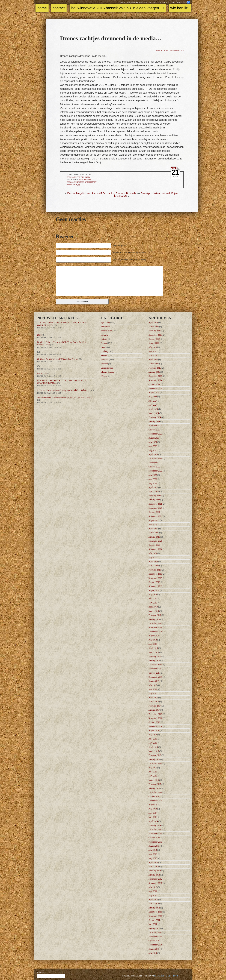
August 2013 (154, 846)
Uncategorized (107, 368)
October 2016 (154, 722)
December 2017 (155, 665)
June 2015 (153, 772)
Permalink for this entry (78, 177)
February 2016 (155, 755)
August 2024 (154, 393)
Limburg (104, 351)
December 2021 (155, 504)
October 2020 (154, 545)
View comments (177, 51)
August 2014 (154, 805)
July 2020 (153, 553)
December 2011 (155, 912)
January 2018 (154, 660)
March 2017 (154, 702)
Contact (59, 8)
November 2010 (155, 937)
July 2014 (153, 809)
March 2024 (154, 413)
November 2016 (155, 718)
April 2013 (153, 862)
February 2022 (155, 496)
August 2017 (154, 681)
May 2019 (153, 603)
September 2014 (155, 801)
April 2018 (153, 648)
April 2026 (153, 322)
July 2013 (153, 850)
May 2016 (153, 743)
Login (176, 976)
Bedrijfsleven (85, 180)
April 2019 (153, 607)
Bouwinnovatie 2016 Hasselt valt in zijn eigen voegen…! (118, 8)
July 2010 (153, 953)
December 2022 (155, 458)
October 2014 (154, 796)
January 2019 (154, 619)
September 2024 (155, 389)
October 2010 (154, 941)
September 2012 (155, 883)
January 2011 (154, 928)
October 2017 (154, 673)
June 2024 (153, 401)
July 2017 (153, 685)
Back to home (162, 51)
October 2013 (154, 838)
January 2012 (154, 908)
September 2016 (155, 726)
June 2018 (153, 644)
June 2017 (153, 689)
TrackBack (74, 185)
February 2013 (155, 871)
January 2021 (154, 537)
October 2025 (154, 339)
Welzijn (104, 376)
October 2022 (154, 467)
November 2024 (155, 380)
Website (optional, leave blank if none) (129, 260)
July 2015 (153, 768)
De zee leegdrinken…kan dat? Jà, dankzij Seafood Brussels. (102, 193)
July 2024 (153, 397)
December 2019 (155, 574)
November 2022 (155, 463)
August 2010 (154, 949)
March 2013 (154, 867)
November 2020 (155, 541)
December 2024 (155, 376)
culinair (104, 339)
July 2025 (153, 347)
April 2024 (153, 409)
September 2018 (155, 632)
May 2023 (153, 450)
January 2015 (154, 788)
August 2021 (154, 520)
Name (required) (120, 245)
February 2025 (155, 368)
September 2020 (155, 549)
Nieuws (104, 356)
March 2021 (154, 533)
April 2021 (153, 529)
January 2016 (154, 759)
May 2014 (153, 817)
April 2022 (153, 487)
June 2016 (153, 739)
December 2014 (155, 792)
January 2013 (154, 875)
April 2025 (153, 360)
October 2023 (154, 430)
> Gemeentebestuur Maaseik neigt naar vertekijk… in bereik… (64, 390)
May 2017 (153, 694)
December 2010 (155, 932)
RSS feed (183, 2)
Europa (104, 343)
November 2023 (155, 426)
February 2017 (155, 706)
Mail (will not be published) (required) (129, 252)
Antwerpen (105, 327)
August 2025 (154, 343)
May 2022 (153, 483)
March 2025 (154, 364)
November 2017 (155, 669)
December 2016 (155, 714)
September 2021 (155, 516)
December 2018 (155, 623)
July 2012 (153, 887)
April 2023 (153, 454)
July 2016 (153, 735)
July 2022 (153, 475)
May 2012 (153, 895)
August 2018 (154, 636)
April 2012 (153, 899)
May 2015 (153, 776)
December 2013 (155, 829)
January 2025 (154, 372)
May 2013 (153, 858)
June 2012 (153, 891)
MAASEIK (42, 373)
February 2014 (155, 825)
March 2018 (154, 652)
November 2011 (155, 916)
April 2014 (153, 821)
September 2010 (155, 945)
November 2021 (155, 508)
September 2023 (155, 434)
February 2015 (155, 784)
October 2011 (154, 920)
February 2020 (155, 570)
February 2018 (155, 656)
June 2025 (153, 351)
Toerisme (105, 360)
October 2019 (154, 582)
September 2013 (155, 842)
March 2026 (154, 327)
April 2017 (153, 698)
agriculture (105, 322)
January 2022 (154, 500)
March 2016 (154, 751)
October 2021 (154, 512)
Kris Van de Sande (162, 976)
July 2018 (153, 640)
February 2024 (155, 417)
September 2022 (155, 471)
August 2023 (154, 438)
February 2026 (155, 331)
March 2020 (154, 566)
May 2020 (153, 557)
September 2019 (155, 586)
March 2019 (154, 611)
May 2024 (153, 405)
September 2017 (155, 677)
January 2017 (154, 710)
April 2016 (153, 747)
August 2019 (154, 590)
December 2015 (155, 763)
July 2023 (153, 442)
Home (42, 8)
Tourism (104, 364)
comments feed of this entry (82, 182)
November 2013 (155, 834)
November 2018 (155, 627)
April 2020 (153, 562)
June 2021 (153, 525)
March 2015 (154, 780)
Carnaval (104, 335)
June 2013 (153, 854)
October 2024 (154, 384)
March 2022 (154, 491)
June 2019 (153, 599)
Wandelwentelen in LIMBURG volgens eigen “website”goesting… (66, 397)
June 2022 (153, 479)
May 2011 (153, 924)
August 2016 (154, 731)
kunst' (103, 347)
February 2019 (155, 615)
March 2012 (154, 904)
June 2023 (153, 446)
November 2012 (155, 879)
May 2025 (153, 356)
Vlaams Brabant (108, 372)
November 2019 (155, 578)
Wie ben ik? (180, 8)
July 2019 (153, 594)
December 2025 (155, 335)
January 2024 (154, 421)
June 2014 (153, 813)
